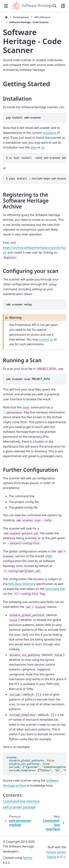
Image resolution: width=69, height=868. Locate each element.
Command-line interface (21, 801)
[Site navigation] (6, 6)
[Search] (55, 6)
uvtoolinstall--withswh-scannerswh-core (36, 158)
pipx (34, 147)
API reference (42, 17)
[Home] (6, 17)
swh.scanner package (19, 807)
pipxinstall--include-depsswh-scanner (36, 179)
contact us (46, 339)
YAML (49, 556)
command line (55, 589)
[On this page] (63, 6)
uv (43, 147)
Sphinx (28, 858)
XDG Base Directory (22, 584)
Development (21, 17)
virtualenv (49, 133)
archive (21, 785)
